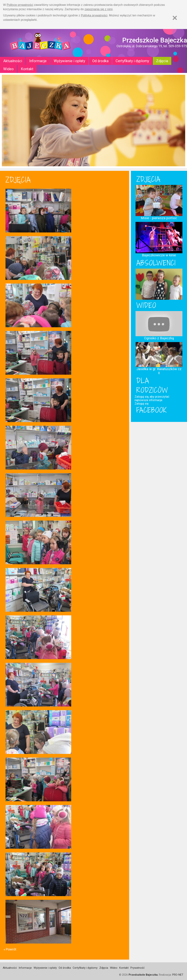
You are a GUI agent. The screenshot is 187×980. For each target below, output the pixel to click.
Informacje (38, 61)
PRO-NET (178, 975)
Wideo (8, 69)
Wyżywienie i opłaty (69, 61)
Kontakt (27, 69)
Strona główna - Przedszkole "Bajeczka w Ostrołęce (40, 43)
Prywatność (138, 968)
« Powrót (10, 949)
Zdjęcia (162, 61)
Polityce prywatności (20, 5)
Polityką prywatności (94, 15)
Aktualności (13, 61)
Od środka (100, 61)
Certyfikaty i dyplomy (132, 61)
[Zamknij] (175, 18)
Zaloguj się (142, 404)
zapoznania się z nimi (99, 9)
